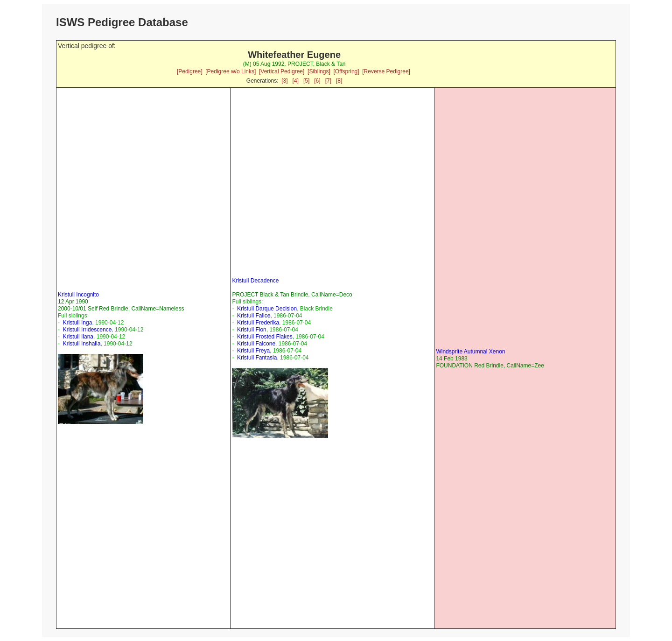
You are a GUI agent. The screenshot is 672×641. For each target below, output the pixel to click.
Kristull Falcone (256, 344)
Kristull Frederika (258, 323)
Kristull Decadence (255, 281)
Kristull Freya (253, 351)
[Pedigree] (190, 71)
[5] (306, 81)
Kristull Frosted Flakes (265, 337)
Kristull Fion (252, 330)
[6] (317, 81)
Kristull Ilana (78, 337)
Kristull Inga (78, 323)
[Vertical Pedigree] (282, 71)
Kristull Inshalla (82, 344)
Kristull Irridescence (87, 330)
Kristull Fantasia (257, 358)
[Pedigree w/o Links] (231, 71)
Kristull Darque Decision (267, 309)
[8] (339, 81)
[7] (328, 81)
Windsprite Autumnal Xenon (470, 352)
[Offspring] (346, 71)
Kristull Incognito (78, 295)
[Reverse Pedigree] (386, 71)
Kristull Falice (254, 316)
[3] (284, 81)
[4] (296, 81)
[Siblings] (319, 71)
